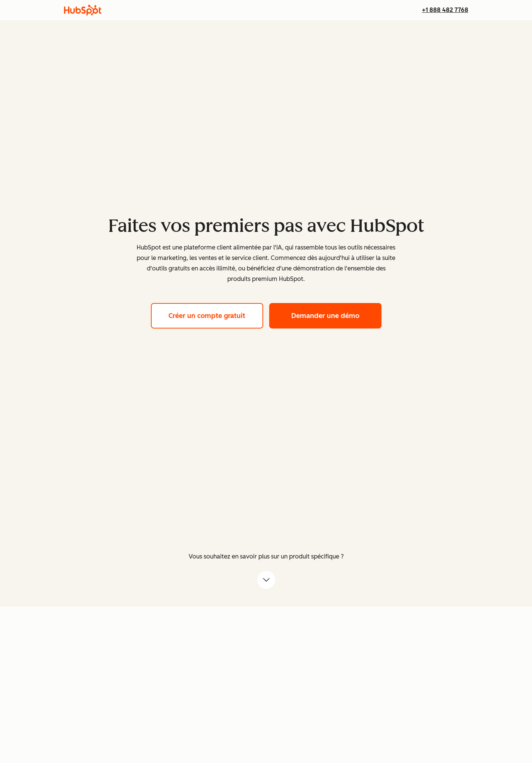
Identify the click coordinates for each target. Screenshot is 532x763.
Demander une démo (336, 315)
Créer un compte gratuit (216, 315)
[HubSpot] (83, 10)
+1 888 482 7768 (445, 10)
